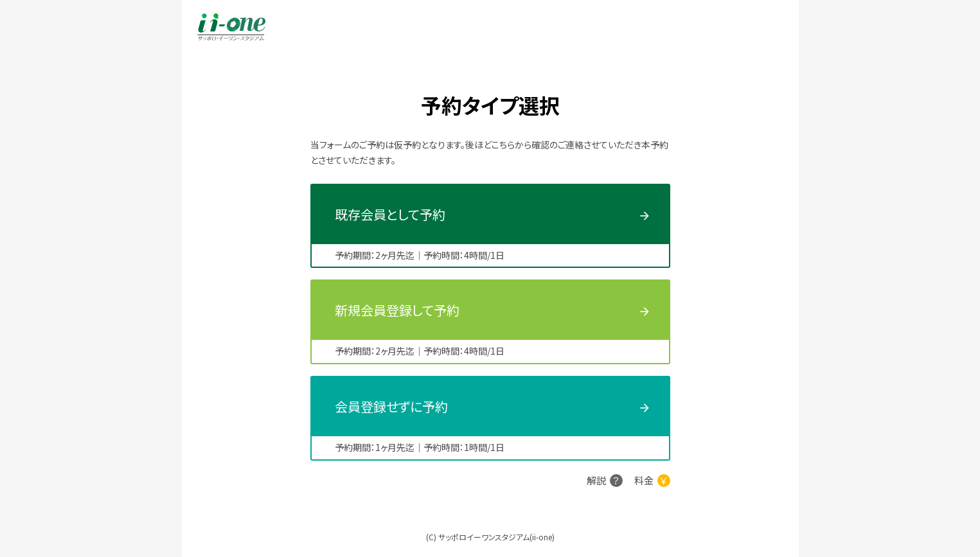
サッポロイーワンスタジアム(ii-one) (496, 537)
